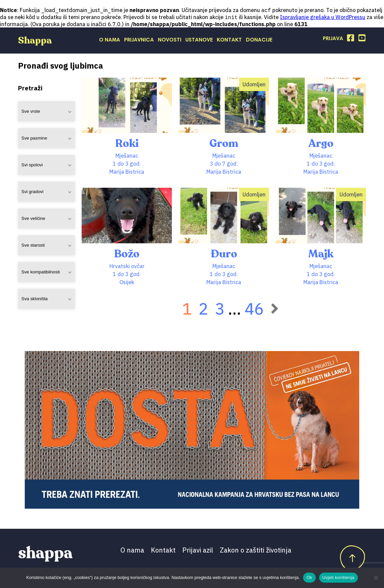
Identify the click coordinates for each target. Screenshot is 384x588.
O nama (110, 41)
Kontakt (229, 41)
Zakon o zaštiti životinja (256, 551)
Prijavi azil (198, 551)
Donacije (259, 41)
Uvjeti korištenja (339, 577)
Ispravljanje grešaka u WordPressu (323, 18)
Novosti (170, 41)
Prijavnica (139, 41)
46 (254, 309)
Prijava (333, 39)
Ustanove (199, 41)
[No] (376, 578)
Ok (309, 577)
